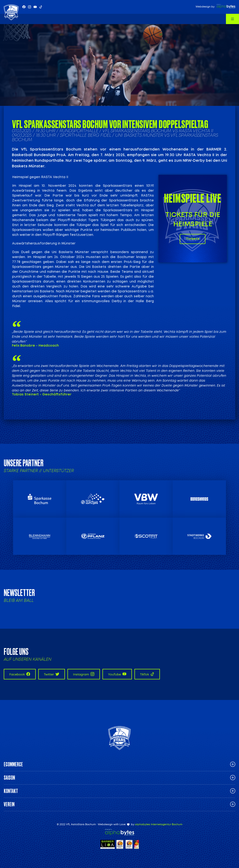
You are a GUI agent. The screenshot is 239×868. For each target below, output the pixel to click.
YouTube (117, 674)
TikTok (147, 674)
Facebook (20, 674)
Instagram (84, 674)
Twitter (52, 674)
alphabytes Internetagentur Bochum (159, 824)
